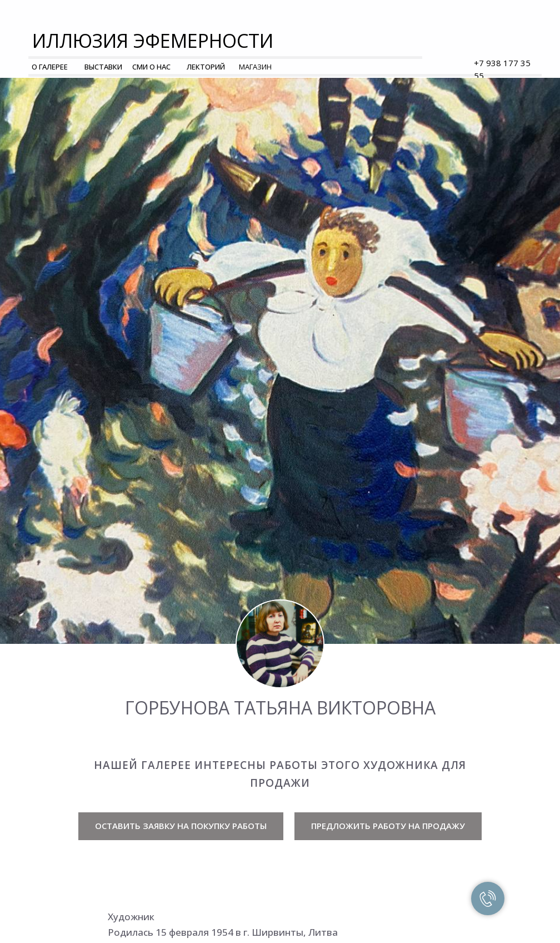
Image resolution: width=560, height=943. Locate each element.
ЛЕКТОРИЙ (206, 67)
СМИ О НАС (151, 67)
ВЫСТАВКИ (103, 67)
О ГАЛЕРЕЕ (50, 67)
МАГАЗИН (255, 67)
